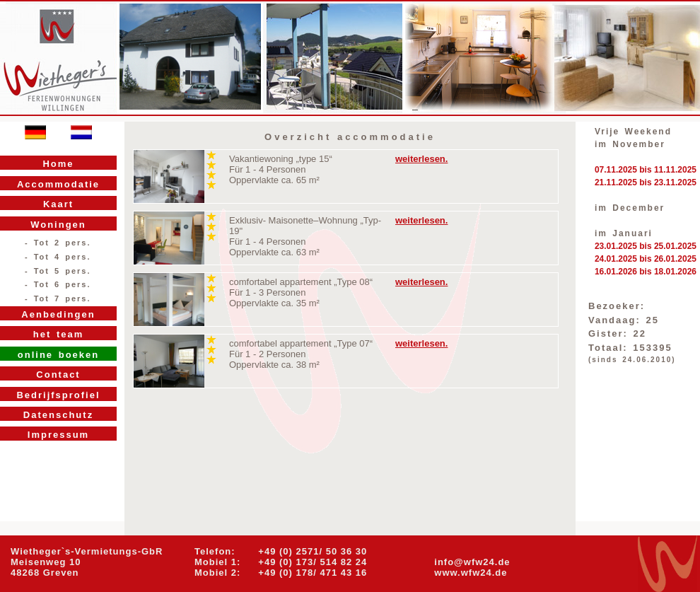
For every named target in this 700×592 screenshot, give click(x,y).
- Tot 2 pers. (58, 243)
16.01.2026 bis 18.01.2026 (646, 272)
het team (58, 334)
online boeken (58, 355)
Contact (58, 375)
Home (58, 164)
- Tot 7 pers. (58, 298)
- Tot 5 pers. (58, 271)
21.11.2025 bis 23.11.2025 (646, 182)
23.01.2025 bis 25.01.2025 (646, 246)
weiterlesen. (421, 159)
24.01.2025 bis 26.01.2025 (646, 259)
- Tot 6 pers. (58, 284)
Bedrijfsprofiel (58, 395)
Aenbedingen (58, 314)
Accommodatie (58, 184)
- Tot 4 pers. (58, 257)
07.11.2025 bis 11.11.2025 (646, 170)
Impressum (58, 435)
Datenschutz (58, 415)
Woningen (58, 225)
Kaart (58, 204)
